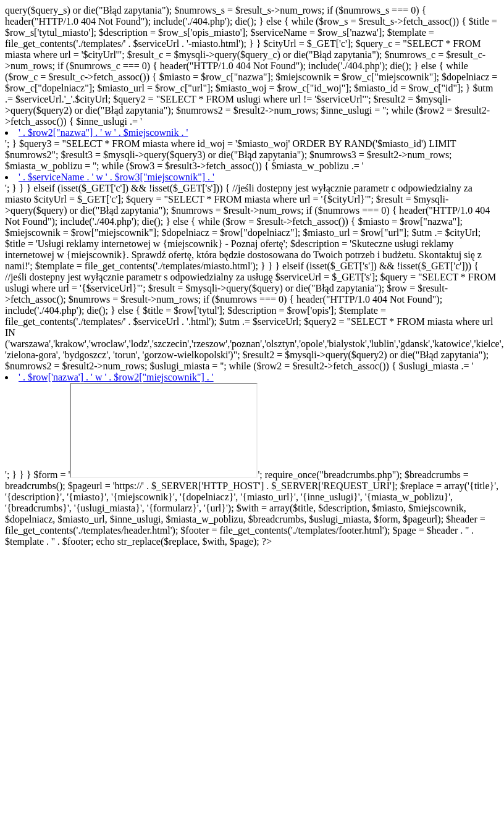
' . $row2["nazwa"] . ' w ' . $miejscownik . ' (103, 132)
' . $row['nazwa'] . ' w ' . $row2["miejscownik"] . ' (116, 377)
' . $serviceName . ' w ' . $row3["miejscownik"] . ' (116, 177)
